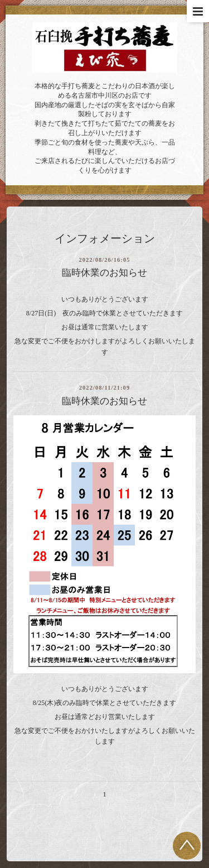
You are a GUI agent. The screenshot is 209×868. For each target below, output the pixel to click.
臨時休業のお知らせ (104, 273)
